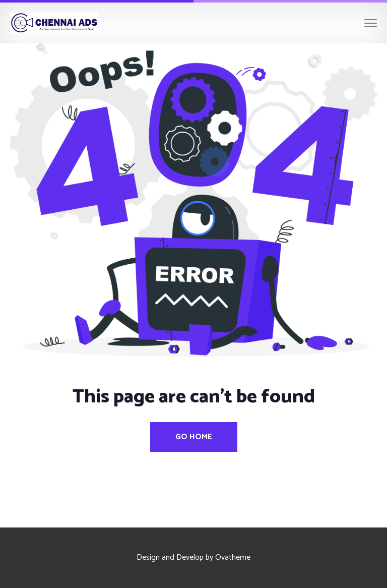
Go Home (194, 437)
